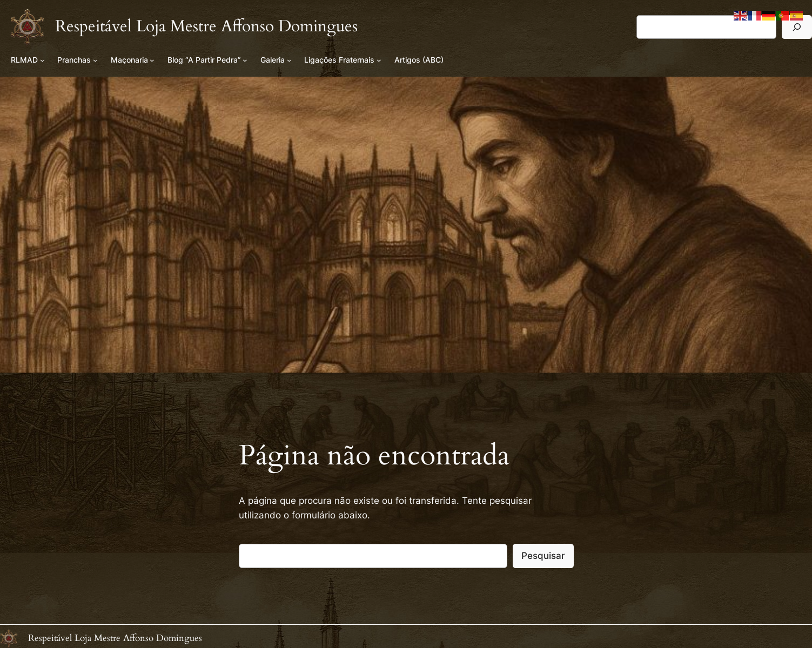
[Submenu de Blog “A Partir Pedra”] (245, 60)
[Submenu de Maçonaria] (152, 60)
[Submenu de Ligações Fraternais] (379, 60)
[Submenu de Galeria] (289, 60)
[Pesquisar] (797, 27)
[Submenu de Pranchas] (95, 60)
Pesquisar (543, 556)
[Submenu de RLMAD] (42, 60)
